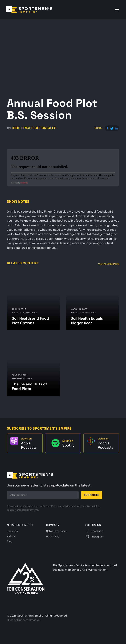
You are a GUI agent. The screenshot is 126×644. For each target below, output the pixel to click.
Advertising (53, 536)
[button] (116, 10)
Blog (10, 541)
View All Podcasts (109, 264)
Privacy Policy (50, 506)
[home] (29, 10)
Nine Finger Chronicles (34, 128)
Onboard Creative (28, 620)
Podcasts (12, 531)
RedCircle (24, 183)
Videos (11, 536)
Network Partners (56, 531)
